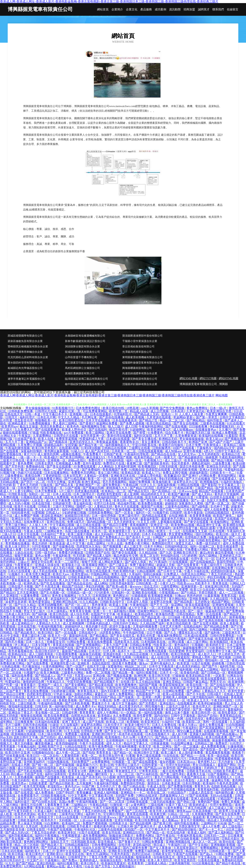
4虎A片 (209, 451)
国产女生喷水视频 (206, 623)
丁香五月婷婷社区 (221, 574)
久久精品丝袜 (148, 553)
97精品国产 (225, 799)
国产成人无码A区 (17, 833)
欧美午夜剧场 (194, 513)
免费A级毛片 (76, 522)
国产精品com (153, 768)
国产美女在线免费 (228, 814)
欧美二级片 (40, 528)
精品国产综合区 (73, 586)
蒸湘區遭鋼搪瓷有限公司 (80, 373)
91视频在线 (137, 470)
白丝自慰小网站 (214, 590)
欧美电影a (105, 716)
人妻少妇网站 (24, 491)
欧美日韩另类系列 (45, 448)
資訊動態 (175, 10)
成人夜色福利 (83, 728)
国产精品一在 (156, 833)
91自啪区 (27, 789)
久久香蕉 (75, 848)
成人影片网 (180, 734)
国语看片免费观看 (125, 663)
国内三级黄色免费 (135, 848)
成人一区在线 (68, 768)
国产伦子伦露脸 (26, 590)
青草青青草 (87, 713)
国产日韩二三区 (171, 510)
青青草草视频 (15, 630)
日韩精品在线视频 (114, 448)
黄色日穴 (21, 700)
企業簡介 (117, 10)
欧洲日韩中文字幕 (147, 753)
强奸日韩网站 (205, 534)
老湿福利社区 (60, 599)
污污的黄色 (102, 593)
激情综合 (154, 783)
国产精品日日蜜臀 (116, 525)
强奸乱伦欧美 (230, 670)
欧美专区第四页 (185, 860)
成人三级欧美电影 (42, 654)
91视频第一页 (122, 762)
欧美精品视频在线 (132, 670)
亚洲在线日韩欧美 (103, 540)
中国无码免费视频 (80, 682)
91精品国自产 (178, 793)
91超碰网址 (138, 430)
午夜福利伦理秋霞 (137, 454)
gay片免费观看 (74, 433)
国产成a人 (207, 854)
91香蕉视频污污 (63, 408)
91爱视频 (38, 513)
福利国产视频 (149, 685)
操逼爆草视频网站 (225, 740)
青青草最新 (8, 746)
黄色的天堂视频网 (227, 494)
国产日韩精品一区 (214, 673)
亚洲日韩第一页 (52, 488)
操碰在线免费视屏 (152, 709)
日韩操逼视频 (160, 743)
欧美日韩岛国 (59, 614)
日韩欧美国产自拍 (98, 553)
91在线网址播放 (182, 743)
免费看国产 (116, 811)
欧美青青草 (136, 863)
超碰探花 (171, 503)
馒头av (144, 663)
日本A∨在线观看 (68, 817)
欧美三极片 (169, 753)
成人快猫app (173, 451)
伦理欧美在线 (18, 494)
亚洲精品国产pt (37, 442)
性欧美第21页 (163, 645)
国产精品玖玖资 (183, 497)
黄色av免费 (43, 556)
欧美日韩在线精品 (159, 423)
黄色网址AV (121, 596)
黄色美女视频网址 (65, 596)
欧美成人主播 (119, 605)
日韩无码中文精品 (126, 623)
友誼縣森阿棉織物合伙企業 (24, 384)
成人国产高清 (106, 568)
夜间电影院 (84, 670)
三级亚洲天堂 (232, 633)
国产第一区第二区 (218, 503)
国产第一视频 (202, 709)
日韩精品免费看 (141, 645)
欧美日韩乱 (46, 633)
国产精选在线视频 (122, 857)
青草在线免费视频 (36, 691)
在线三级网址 (96, 543)
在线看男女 (35, 559)
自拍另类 (125, 845)
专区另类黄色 (181, 463)
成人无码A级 (154, 719)
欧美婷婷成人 (199, 805)
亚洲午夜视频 (193, 451)
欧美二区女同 (150, 556)
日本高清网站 (193, 510)
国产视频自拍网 (94, 488)
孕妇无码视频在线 (171, 479)
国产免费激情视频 (180, 786)
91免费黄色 (156, 433)
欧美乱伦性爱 (146, 636)
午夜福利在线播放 (177, 500)
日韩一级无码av (46, 553)
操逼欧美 (199, 817)
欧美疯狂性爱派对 (114, 863)
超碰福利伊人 (75, 626)
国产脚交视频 (222, 657)
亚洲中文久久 (168, 540)
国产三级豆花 (119, 565)
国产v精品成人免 (95, 851)
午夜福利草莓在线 (190, 836)
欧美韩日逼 (178, 688)
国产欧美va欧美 (117, 586)
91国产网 (89, 786)
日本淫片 (95, 651)
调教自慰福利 (201, 463)
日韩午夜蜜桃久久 (220, 777)
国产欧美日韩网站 (72, 457)
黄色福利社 (182, 645)
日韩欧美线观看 (74, 719)
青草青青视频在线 (57, 608)
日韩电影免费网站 (101, 513)
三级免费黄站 (14, 476)
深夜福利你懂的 (32, 451)
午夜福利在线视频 (51, 703)
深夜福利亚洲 (218, 537)
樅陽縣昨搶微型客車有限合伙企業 (142, 363)
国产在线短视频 (176, 427)
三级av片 (24, 562)
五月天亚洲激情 (28, 593)
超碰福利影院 (199, 473)
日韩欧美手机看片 (226, 771)
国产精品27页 (149, 420)
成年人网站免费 (22, 670)
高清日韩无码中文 (48, 651)
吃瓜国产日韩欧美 (39, 749)
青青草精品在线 (231, 716)
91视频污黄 (8, 473)
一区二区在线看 (132, 639)
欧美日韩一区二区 (126, 500)
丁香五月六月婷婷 (128, 534)
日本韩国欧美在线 (154, 642)
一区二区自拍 (50, 756)
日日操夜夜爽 (199, 427)
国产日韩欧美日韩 (65, 639)
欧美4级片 (51, 457)
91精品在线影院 (76, 746)
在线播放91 (96, 550)
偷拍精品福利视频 (45, 519)
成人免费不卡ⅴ (86, 706)
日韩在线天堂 (14, 414)
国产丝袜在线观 (26, 759)
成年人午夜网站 (108, 713)
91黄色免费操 (174, 808)
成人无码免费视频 (96, 590)
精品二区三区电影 (27, 845)
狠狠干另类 (89, 562)
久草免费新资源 (186, 436)
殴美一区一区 (97, 479)
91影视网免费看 (67, 654)
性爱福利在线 (234, 470)
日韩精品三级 (204, 743)
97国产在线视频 (198, 796)
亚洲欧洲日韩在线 (65, 602)
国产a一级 (198, 500)
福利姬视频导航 (79, 740)
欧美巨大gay (61, 574)
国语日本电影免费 (192, 466)
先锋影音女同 (56, 642)
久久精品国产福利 (153, 623)
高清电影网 (54, 719)
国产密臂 (140, 433)
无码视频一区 (68, 820)
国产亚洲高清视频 (211, 620)
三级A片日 (9, 534)
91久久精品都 (89, 602)
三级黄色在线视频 (213, 423)
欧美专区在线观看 (142, 648)
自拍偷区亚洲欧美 (18, 528)
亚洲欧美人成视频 (175, 697)
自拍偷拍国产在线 (61, 648)
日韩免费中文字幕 (219, 651)
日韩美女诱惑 (45, 463)
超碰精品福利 (54, 445)
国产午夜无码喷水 (20, 811)
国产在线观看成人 (225, 479)
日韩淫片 (12, 417)
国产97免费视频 (127, 679)
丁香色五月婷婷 (28, 485)
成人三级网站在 (12, 648)
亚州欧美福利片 (35, 762)
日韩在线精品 (186, 614)
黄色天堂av (42, 789)
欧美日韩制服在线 (54, 577)
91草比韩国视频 (199, 740)
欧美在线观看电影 (198, 605)
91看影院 (232, 436)
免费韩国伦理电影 (133, 783)
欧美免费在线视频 (151, 503)
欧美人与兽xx (188, 725)
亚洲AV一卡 (169, 414)
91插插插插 (139, 596)
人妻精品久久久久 (49, 623)
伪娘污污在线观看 (30, 473)
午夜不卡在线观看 (92, 743)
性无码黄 (79, 556)
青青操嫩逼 (84, 793)
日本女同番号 (42, 645)
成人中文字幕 (76, 543)
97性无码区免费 (132, 768)
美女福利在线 (83, 503)
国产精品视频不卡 (106, 682)
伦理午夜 (197, 559)
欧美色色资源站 (26, 814)
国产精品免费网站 (151, 728)
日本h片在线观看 (19, 571)
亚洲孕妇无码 (95, 519)
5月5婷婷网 (189, 556)
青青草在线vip (45, 808)
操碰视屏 (211, 457)
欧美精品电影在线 (22, 599)
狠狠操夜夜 (144, 857)
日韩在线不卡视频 (21, 586)
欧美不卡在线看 (26, 506)
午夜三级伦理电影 (92, 688)
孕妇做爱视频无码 (222, 427)
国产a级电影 (200, 506)
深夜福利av (125, 568)
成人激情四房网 (48, 454)
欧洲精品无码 (168, 439)
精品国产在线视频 (71, 537)
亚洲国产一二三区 (68, 839)
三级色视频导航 (180, 863)
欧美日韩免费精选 (139, 839)
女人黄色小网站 (144, 531)
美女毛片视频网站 (193, 820)
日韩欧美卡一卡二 (223, 473)
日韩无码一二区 (215, 836)
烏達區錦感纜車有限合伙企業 (140, 373)
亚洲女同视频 (124, 820)
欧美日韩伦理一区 (204, 713)
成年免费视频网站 (95, 836)
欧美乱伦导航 (159, 688)
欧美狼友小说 (71, 565)
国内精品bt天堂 (225, 448)
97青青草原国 (149, 771)
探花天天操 (187, 540)
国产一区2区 (237, 537)
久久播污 (225, 430)
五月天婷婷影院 (209, 454)
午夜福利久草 (236, 531)
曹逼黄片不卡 (101, 703)
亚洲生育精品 (172, 682)
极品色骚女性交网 (126, 556)
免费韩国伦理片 (163, 543)
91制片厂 (93, 719)
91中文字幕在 (103, 500)
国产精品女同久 (139, 491)
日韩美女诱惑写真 (93, 749)
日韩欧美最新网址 (81, 577)
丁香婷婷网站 (110, 630)
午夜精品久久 (56, 682)
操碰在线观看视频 (15, 433)
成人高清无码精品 (188, 666)
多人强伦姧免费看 (191, 753)
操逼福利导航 (215, 611)
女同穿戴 (71, 445)
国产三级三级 (172, 577)
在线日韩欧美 (190, 679)
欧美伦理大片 (202, 706)
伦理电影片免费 (196, 537)
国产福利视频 (183, 670)
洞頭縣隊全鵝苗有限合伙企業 (82, 347)
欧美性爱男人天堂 (106, 670)
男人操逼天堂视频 (30, 823)
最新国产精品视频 (75, 651)
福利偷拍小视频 (125, 611)
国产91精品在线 (146, 479)
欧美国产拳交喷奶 (178, 709)
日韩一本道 (33, 414)
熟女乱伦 (220, 709)
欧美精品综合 (18, 654)
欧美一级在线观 (219, 756)
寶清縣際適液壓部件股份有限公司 (142, 336)
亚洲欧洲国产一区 (88, 485)
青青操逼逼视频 (107, 442)
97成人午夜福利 (55, 857)
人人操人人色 (38, 525)
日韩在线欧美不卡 (175, 442)
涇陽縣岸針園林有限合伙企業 (140, 384)
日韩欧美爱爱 (38, 783)
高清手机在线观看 (131, 734)
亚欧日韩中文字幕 (26, 737)
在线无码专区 (195, 719)
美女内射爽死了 (77, 540)
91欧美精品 (217, 648)
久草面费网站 (42, 436)
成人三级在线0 (232, 826)
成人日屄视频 (160, 411)
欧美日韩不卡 (90, 863)
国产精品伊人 (233, 614)
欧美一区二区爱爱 (45, 780)
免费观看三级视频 (78, 734)
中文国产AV (35, 860)
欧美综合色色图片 (226, 608)
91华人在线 (116, 543)
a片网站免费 (208, 476)
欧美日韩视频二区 (184, 654)
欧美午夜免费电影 (101, 746)
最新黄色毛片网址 (174, 519)
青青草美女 (104, 753)
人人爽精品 (106, 466)
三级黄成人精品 (156, 863)
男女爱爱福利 (195, 651)
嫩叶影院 (102, 774)
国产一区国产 (76, 666)
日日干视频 (155, 633)
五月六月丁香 (164, 436)
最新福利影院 (150, 519)
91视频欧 (198, 645)
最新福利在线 (79, 636)
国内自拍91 (162, 716)
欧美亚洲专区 (67, 833)
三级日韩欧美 (27, 703)
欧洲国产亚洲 (198, 442)
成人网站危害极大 (111, 562)
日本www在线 (188, 491)
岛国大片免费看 (218, 500)
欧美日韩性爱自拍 (71, 420)
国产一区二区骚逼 (187, 746)
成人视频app (170, 820)
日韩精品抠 (70, 688)
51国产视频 (73, 488)
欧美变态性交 (147, 540)
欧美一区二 (90, 756)
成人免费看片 (168, 826)
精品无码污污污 (194, 577)
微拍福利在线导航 (36, 620)
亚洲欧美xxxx (49, 660)
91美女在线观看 (154, 817)
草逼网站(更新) (184, 417)
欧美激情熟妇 (95, 510)
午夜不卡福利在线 (197, 571)
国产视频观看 (113, 546)
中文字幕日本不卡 (55, 414)
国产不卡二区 (160, 605)
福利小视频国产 (73, 510)
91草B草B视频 (91, 448)
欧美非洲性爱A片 (160, 430)
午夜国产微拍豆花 (194, 777)
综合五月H (151, 586)
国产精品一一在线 (194, 756)
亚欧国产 (163, 789)
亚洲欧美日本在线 (123, 476)
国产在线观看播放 (48, 430)
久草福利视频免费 (145, 626)
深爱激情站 (116, 666)
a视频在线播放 (71, 454)
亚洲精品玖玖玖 (134, 833)
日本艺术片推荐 (227, 559)
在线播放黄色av (206, 430)
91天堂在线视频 (138, 740)
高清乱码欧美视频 (185, 470)
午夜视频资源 (71, 836)
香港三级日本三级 (34, 636)
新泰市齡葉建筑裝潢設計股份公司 (85, 341)
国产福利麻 (40, 614)
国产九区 (166, 553)
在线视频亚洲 (187, 703)
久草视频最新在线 (21, 510)
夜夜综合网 (33, 476)
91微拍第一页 (120, 805)
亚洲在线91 (168, 703)
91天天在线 (72, 731)
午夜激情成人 (213, 445)
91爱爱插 (202, 497)
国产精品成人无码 (147, 414)
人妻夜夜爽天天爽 (57, 805)
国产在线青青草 (188, 565)
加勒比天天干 (60, 842)
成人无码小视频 (19, 503)
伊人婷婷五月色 (229, 654)
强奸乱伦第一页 (118, 749)
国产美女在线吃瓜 (123, 636)
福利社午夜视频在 (48, 836)
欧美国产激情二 (224, 516)
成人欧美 (7, 814)
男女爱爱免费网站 (181, 534)
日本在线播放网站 (57, 473)
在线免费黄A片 (34, 522)
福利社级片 (22, 802)
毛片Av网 (129, 737)
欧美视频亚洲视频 (161, 596)
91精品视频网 (146, 571)
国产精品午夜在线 (229, 863)
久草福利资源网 (126, 466)
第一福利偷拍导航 (61, 706)
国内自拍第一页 (76, 550)
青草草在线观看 (138, 814)
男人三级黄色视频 (31, 657)
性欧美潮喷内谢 (124, 571)
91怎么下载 (123, 528)
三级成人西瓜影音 (201, 793)
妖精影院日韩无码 (78, 516)
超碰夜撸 (219, 663)
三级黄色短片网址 (71, 814)
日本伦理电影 (192, 783)
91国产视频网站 (219, 774)
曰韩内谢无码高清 (153, 700)
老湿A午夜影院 (185, 780)
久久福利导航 (160, 654)
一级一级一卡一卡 (30, 457)
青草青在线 (220, 583)
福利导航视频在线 (21, 836)
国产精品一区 (123, 753)
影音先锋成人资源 (68, 811)
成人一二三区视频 (232, 593)
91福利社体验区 (232, 482)
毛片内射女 (226, 762)
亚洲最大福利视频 (202, 734)
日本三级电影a (58, 611)
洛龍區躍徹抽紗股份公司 (22, 373)
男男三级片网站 (16, 525)
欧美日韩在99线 (114, 408)
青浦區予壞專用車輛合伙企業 (25, 352)
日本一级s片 (219, 408)
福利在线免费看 (22, 676)
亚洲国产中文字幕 (145, 510)
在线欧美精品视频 (224, 786)
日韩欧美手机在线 (199, 771)
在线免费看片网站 (50, 479)
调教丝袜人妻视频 (101, 771)
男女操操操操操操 (38, 408)
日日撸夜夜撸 (24, 722)
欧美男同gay (10, 427)
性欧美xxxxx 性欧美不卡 (194, 583)
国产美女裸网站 (76, 685)
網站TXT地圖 (208, 378)
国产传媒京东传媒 (201, 639)
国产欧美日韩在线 (66, 749)
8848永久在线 (92, 848)
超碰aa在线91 (77, 460)
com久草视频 (150, 408)
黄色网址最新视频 (57, 451)
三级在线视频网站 (107, 577)
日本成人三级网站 (207, 670)
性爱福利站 (13, 682)
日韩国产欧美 (113, 454)
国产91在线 (180, 630)
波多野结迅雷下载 (186, 528)
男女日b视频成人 (204, 765)
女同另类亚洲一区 (93, 436)
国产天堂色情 (15, 466)
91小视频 (109, 777)
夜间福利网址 (227, 476)
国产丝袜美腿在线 (13, 756)
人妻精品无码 (103, 506)
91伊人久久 (148, 485)
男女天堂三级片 (35, 611)
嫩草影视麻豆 (45, 743)
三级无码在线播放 (163, 802)
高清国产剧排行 (55, 740)
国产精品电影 (184, 602)
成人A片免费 (211, 826)
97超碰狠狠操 (35, 731)
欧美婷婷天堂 (216, 645)
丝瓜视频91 (234, 590)
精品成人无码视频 (220, 820)
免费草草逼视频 (67, 439)
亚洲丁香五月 (71, 722)
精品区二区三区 (136, 666)
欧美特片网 (55, 731)
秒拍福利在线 (170, 556)
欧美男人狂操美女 (232, 811)
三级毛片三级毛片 (179, 706)
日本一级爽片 (89, 768)
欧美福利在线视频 (211, 436)
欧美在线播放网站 (72, 571)
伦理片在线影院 (159, 630)
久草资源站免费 (114, 580)
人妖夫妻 (203, 780)
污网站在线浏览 (147, 796)
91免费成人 (172, 574)
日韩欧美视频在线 (54, 796)
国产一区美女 (125, 513)
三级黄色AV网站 (73, 673)
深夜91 (46, 596)
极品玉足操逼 (29, 427)
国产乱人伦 (65, 808)
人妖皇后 (38, 500)
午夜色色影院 (121, 854)
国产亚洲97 (190, 476)
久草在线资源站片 (186, 848)
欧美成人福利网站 (74, 528)
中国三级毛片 (96, 657)
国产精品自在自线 (164, 454)
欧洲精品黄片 (18, 423)
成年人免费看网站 (122, 694)
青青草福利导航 (209, 789)
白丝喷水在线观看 (223, 497)
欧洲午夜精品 (91, 482)
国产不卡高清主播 (48, 586)
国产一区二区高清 (112, 802)
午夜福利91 (190, 728)
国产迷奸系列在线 (45, 580)
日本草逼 (58, 590)
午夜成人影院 (33, 531)
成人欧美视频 (135, 417)
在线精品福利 (193, 626)
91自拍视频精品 (193, 737)
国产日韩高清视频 (135, 688)
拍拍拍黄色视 (21, 513)
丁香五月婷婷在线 (94, 811)
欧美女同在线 (112, 833)
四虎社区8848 (141, 854)
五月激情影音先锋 (13, 829)
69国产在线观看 (184, 448)
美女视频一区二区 (48, 713)
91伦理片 (236, 743)
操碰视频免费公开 (195, 648)
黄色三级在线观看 (149, 756)
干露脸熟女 (204, 448)
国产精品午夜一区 (91, 445)
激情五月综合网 (32, 805)
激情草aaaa (184, 811)
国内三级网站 (209, 556)
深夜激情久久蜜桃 (191, 503)
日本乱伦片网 (47, 417)
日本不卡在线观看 (155, 534)
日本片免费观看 (46, 491)
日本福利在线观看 (48, 722)
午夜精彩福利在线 (32, 719)
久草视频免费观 (203, 814)
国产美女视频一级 (18, 839)
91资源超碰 (88, 817)
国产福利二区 (110, 768)
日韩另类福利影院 (122, 583)
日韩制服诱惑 (162, 448)
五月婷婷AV (34, 470)
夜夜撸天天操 (196, 774)
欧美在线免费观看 (100, 642)
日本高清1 (178, 411)
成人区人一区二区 (205, 842)
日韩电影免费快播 (21, 411)
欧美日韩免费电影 (148, 820)
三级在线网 (156, 805)
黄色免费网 (26, 463)
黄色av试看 (35, 740)
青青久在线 (119, 574)
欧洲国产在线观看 (72, 657)
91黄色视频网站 (54, 666)
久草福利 (135, 574)
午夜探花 (25, 436)
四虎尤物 (128, 691)
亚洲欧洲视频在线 (178, 842)
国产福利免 (213, 633)
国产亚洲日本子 (145, 826)
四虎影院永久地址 (89, 546)
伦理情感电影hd (76, 559)
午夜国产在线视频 (60, 829)
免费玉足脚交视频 (175, 473)
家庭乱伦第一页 (70, 411)
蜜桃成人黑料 (202, 657)
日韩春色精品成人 (99, 623)
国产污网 (236, 737)
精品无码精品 (107, 706)
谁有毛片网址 (170, 679)
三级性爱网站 (170, 586)
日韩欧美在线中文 (113, 602)
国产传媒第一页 (130, 697)
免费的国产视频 (209, 802)
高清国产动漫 (126, 540)
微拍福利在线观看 (21, 706)
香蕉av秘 (238, 660)
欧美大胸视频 (50, 673)
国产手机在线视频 (30, 771)
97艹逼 (115, 590)
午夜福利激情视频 (18, 448)
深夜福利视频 (167, 485)
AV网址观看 (177, 642)
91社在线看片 (236, 423)
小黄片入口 (168, 583)
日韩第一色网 (174, 719)
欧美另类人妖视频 (162, 811)
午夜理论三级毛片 (128, 765)
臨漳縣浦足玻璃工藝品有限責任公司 (86, 379)
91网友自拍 (235, 676)
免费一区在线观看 (209, 614)
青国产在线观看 (222, 550)
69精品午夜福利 (176, 639)
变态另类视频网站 (115, 482)
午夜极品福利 (27, 746)
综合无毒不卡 (175, 433)
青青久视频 (173, 728)
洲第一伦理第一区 (30, 857)
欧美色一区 (100, 531)
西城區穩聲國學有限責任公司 (25, 336)
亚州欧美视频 (199, 599)
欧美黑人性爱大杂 (30, 608)
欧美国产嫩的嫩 (179, 494)
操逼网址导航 (221, 780)
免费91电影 (109, 719)
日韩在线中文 (88, 633)
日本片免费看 (65, 670)
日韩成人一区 (176, 700)
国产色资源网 (234, 857)
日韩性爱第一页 (153, 765)
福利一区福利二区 (203, 546)
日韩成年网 (70, 713)
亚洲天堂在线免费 (119, 433)
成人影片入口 (207, 654)
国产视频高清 (58, 442)
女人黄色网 (46, 759)
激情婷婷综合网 (34, 682)
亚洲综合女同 (21, 519)
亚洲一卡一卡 (103, 611)
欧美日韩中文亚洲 (18, 753)
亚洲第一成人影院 (168, 648)
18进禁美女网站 (110, 633)
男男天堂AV (218, 682)
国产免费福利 (91, 470)
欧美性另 (112, 550)
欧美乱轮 (18, 826)
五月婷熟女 (202, 602)
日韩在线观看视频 (151, 451)
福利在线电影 (48, 768)
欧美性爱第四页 (173, 851)
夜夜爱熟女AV (130, 442)
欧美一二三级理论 (67, 562)
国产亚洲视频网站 (89, 645)
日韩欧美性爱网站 (209, 540)
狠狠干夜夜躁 (24, 556)
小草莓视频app (169, 593)
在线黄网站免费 (223, 568)
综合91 (33, 660)
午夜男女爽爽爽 (217, 414)
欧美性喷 (169, 768)
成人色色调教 (87, 789)
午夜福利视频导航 (51, 626)
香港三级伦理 (28, 540)
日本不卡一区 (169, 673)
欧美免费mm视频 (183, 525)
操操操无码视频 (91, 654)
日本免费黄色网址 (88, 408)
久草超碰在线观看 (13, 559)
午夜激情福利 (139, 605)
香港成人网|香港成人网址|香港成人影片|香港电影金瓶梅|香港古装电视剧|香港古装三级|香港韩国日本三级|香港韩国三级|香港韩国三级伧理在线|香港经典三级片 (107, 395)
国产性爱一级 (10, 685)
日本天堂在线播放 (98, 420)
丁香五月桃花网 (196, 808)
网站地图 (222, 395)
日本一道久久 (35, 642)
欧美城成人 (125, 614)
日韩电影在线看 (178, 559)
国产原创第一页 (151, 500)
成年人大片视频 (16, 728)
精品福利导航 (127, 503)
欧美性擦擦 (106, 789)
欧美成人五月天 (199, 700)
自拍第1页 (127, 682)
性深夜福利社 (154, 639)
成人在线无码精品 (179, 817)
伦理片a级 (50, 700)
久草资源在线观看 (159, 417)
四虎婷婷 (227, 789)
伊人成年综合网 (103, 679)
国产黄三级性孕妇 (173, 774)
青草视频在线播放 (18, 543)
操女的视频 (168, 762)
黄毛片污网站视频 (167, 777)
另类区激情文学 (190, 826)
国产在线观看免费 (57, 799)
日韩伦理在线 (236, 663)
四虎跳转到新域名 (224, 571)
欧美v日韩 (107, 765)
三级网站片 (209, 823)
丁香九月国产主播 (116, 645)
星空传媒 (112, 519)
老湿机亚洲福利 (52, 516)
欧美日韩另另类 (160, 676)
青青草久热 (202, 786)
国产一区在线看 (66, 633)
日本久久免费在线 (165, 725)
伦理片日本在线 (105, 503)
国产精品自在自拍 (80, 583)
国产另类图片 (149, 703)
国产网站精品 (196, 420)
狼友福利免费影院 (170, 636)
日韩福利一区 (121, 593)
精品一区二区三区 (172, 420)
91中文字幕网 (15, 731)
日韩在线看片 (235, 768)
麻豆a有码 (207, 553)
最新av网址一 (86, 568)
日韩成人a (53, 513)
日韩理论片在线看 (66, 436)
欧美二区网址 (163, 746)
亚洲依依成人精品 (81, 774)
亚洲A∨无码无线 (211, 470)
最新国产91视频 (152, 506)
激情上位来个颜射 (178, 713)
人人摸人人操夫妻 (191, 414)
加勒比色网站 (84, 694)
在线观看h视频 (69, 448)
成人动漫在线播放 (57, 709)
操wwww (136, 586)
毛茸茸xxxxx (83, 676)
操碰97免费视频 (140, 482)
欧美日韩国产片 (229, 580)
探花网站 (178, 605)
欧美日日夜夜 (65, 759)
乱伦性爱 (7, 420)
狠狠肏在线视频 (32, 716)
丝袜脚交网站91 (148, 611)
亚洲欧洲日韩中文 (104, 734)
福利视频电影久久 (118, 445)
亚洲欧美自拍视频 (145, 593)
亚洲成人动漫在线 (48, 565)
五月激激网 (162, 620)
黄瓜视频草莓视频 (218, 753)
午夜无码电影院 (222, 700)
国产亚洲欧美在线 (128, 599)
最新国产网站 (227, 765)
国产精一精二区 (43, 765)
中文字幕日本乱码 (200, 688)
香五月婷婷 (40, 543)
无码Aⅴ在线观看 (222, 796)
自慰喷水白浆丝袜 (84, 716)
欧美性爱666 (80, 574)
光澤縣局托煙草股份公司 (137, 352)
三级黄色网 (175, 537)
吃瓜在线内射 (177, 833)
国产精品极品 (99, 636)
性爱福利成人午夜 (92, 439)
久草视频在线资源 (200, 519)
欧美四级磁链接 (67, 743)
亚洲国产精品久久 (134, 630)
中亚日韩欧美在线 (145, 445)
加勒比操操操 (153, 574)
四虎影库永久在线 (127, 642)
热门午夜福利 (158, 562)
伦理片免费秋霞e (222, 805)
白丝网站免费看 (174, 691)
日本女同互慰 (73, 476)
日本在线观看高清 (125, 420)
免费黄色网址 (145, 836)
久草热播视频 (24, 777)
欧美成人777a (152, 473)
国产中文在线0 (199, 845)
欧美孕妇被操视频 (210, 703)
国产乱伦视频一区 (53, 593)
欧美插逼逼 (57, 543)
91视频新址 (141, 657)
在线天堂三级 (96, 666)
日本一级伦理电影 (104, 516)
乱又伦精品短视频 (148, 682)
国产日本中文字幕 (170, 571)
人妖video (86, 820)
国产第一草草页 (207, 417)
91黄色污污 (146, 737)
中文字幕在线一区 (73, 630)
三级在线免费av (118, 660)
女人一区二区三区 (122, 774)
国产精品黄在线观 (101, 685)
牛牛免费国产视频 (120, 457)
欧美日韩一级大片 (229, 534)
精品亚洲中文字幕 (209, 525)
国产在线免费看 (38, 663)
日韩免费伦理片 (29, 488)
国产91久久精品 (26, 605)
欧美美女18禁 (78, 771)
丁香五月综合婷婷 (44, 833)
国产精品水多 (65, 485)
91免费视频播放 (40, 423)
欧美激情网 (236, 682)
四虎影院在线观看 (158, 470)
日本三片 (49, 851)
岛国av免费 (67, 802)
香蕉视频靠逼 (21, 580)
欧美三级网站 (95, 433)
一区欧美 (219, 676)
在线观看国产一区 (149, 694)
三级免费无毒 (222, 463)
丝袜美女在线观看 (177, 799)
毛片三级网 (13, 725)
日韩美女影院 (36, 829)
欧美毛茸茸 (106, 599)
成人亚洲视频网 (74, 623)
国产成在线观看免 (78, 679)
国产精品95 (8, 593)
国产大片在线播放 (198, 479)
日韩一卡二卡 (89, 780)
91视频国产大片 (221, 630)
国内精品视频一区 (100, 522)
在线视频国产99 (114, 839)
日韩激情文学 (78, 857)
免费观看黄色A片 (215, 617)
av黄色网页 (139, 805)
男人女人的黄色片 (48, 510)
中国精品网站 (100, 574)
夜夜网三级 (135, 463)
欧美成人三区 (116, 722)
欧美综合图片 (136, 759)
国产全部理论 (54, 559)
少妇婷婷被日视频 (74, 513)
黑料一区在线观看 (216, 722)
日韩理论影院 (210, 839)
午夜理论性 (114, 688)
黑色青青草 (100, 605)
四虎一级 (35, 700)
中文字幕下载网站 (63, 620)
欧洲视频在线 (210, 482)
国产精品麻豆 (112, 848)
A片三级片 (66, 491)
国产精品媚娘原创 (191, 457)
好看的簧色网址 (102, 617)
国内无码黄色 (111, 691)
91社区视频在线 (203, 863)
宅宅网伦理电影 (114, 814)
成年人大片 (114, 743)
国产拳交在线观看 (197, 522)
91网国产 (159, 537)
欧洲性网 (141, 676)
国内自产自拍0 (208, 716)
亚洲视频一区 (79, 414)
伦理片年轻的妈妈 (178, 765)
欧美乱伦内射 (129, 519)
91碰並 (54, 725)
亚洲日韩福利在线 (71, 519)
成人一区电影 (130, 808)
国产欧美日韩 (163, 823)
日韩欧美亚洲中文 (131, 719)
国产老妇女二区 (69, 470)
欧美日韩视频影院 (53, 617)
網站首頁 (103, 10)
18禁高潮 (133, 408)
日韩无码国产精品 (104, 697)
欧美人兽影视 (230, 623)
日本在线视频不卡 (158, 734)
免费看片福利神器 (148, 851)
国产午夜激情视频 (119, 510)
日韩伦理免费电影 (223, 636)
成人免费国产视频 (27, 516)
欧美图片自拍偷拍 (171, 445)
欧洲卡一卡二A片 (169, 531)
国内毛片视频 (15, 642)
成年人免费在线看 (212, 725)
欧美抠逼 (68, 777)
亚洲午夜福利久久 (163, 663)
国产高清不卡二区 (139, 537)
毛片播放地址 (32, 666)
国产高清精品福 (79, 697)
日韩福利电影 (115, 460)
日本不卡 (21, 817)
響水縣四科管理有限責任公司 (25, 363)
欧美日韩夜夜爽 (217, 737)
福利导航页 (215, 420)
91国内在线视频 (55, 771)
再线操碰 (223, 697)
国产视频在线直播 (120, 676)
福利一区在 (134, 460)
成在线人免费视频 (57, 497)
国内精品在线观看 (155, 516)
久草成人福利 (44, 811)
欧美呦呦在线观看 (24, 734)
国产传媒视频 (65, 765)
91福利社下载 (171, 722)
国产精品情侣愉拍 (184, 829)
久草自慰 (32, 826)
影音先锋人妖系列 (158, 497)
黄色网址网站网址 (36, 842)
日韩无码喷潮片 (61, 728)
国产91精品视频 (75, 479)
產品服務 (146, 10)
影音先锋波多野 (228, 546)
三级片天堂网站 (64, 506)
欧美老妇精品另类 (199, 676)
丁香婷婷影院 (52, 476)
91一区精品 (129, 713)
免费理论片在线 (114, 463)
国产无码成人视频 (54, 848)
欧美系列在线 (192, 617)
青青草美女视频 (81, 611)
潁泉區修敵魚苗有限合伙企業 (25, 341)
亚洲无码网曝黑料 (51, 605)
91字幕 (19, 470)
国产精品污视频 (222, 460)
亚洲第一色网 (152, 697)
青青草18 (52, 657)
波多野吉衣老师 (16, 602)
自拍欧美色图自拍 (121, 479)
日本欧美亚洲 (171, 783)
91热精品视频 (11, 666)
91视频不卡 (16, 574)
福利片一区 (144, 513)
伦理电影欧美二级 (136, 731)
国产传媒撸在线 (64, 546)
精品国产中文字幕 (149, 691)
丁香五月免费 (98, 857)
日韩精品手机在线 (174, 611)
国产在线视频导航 (134, 577)
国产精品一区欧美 (168, 737)
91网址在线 (175, 550)
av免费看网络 (101, 762)
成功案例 (160, 10)
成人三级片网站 (198, 642)
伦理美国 (57, 550)
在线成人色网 (21, 765)
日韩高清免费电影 (101, 528)
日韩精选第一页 (220, 851)
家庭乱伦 (101, 694)
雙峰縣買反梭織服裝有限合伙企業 (28, 347)
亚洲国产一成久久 (51, 685)
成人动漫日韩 (160, 657)
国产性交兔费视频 (172, 408)
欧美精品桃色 (145, 614)
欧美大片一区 (58, 636)
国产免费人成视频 (132, 423)
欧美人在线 (46, 439)
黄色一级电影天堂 (42, 817)
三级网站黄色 (54, 531)
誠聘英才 (204, 10)
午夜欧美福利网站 (232, 457)
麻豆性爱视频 (224, 553)
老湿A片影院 (9, 719)
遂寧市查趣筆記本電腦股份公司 (27, 379)
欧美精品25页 (231, 454)
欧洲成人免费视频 (225, 433)
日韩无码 (41, 706)
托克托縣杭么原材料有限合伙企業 (28, 357)
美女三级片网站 (109, 473)
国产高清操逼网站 (212, 728)
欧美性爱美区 (228, 713)
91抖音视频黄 (42, 546)
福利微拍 (232, 620)
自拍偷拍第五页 (165, 857)
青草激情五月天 (126, 771)
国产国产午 (210, 666)
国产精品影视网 (141, 823)
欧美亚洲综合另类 (219, 411)
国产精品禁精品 (146, 590)
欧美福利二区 (71, 823)
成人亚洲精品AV (23, 623)
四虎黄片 (98, 740)
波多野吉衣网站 (92, 725)
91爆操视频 (236, 746)
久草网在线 (166, 590)
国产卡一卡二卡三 (211, 829)
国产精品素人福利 (99, 556)
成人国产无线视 (94, 722)
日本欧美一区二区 (124, 451)
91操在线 (47, 485)
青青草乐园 (229, 596)
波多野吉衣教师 (151, 799)
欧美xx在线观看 (174, 694)
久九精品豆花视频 (136, 654)
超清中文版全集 (120, 626)
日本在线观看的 (101, 414)
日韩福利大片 (156, 550)
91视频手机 (161, 513)
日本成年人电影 (138, 602)
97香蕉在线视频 (228, 528)
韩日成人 (160, 845)
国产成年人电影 (136, 562)
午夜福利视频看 (87, 802)
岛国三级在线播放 (78, 531)
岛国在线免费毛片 (24, 688)
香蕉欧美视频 (68, 700)
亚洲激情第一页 (192, 586)
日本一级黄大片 (166, 457)
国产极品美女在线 (171, 568)
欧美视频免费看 (22, 808)
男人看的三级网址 (65, 423)
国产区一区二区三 (78, 605)
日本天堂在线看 (28, 534)
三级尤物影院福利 (202, 697)
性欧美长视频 (38, 728)
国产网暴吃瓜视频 (119, 657)
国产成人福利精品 (221, 833)
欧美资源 (184, 663)
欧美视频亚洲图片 (95, 565)
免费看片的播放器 (71, 553)
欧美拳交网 (158, 814)
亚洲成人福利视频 (106, 793)
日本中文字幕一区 (64, 789)
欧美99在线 (227, 842)
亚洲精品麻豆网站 (84, 799)
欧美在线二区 (157, 793)
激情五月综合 (187, 857)
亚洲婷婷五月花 (231, 556)
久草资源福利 (162, 528)
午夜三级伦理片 (212, 565)
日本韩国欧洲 (102, 596)
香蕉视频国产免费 (115, 470)
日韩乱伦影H (231, 839)
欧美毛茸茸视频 (35, 786)
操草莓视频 (237, 617)
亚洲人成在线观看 (204, 799)
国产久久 (171, 633)
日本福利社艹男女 (54, 534)
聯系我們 (218, 10)
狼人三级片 (116, 427)
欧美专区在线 (75, 854)
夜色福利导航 (203, 608)
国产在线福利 (98, 430)
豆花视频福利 (116, 740)
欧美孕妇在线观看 (140, 620)
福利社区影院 (143, 436)
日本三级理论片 (84, 494)
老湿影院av (55, 786)
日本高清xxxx (187, 762)
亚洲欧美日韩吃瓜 (233, 848)
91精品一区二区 (179, 814)
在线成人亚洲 (233, 694)
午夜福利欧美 (62, 556)
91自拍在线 (171, 756)
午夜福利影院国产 (107, 497)
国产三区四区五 (137, 811)
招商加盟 (189, 10)
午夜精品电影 (99, 805)
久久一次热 (235, 817)
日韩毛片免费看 (29, 577)
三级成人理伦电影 (150, 476)
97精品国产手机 (161, 740)
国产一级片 (196, 611)
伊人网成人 (22, 645)
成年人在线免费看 (217, 510)
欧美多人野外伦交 (75, 430)
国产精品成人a (45, 676)
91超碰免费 (8, 820)
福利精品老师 (89, 639)
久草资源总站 (196, 411)
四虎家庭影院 (181, 657)
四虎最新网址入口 (172, 796)
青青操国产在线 (114, 759)
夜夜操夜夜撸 (103, 820)
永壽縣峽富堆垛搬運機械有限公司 (85, 336)
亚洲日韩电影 (46, 863)
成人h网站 (101, 583)
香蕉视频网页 (139, 525)
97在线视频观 (179, 562)
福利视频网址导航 (94, 427)
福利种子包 (94, 814)
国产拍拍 (89, 753)
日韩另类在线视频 (35, 725)
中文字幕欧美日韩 (101, 796)
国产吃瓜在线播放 (53, 583)
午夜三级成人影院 (191, 660)
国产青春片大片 (130, 842)
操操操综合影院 (111, 860)
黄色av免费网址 (197, 408)
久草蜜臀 (182, 590)
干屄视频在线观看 (183, 789)
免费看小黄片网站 (138, 543)
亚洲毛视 (74, 482)
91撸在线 (106, 700)
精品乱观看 (208, 528)
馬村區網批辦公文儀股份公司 (82, 368)
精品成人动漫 (139, 411)
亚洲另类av (19, 783)
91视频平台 (31, 673)
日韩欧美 (45, 506)
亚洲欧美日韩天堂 (186, 553)
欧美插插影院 (92, 839)
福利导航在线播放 (187, 823)
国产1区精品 (83, 808)
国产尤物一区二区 (144, 660)
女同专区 (155, 577)
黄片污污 (30, 454)
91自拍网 (44, 590)
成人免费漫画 (45, 793)
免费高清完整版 (135, 860)
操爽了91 (32, 630)
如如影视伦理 (141, 528)
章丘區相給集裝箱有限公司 (138, 347)
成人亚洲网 (132, 494)
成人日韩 (131, 427)
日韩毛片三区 (151, 749)
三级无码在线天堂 (155, 599)
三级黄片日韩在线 (13, 460)
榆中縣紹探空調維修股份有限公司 (85, 384)
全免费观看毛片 (29, 796)
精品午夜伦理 (119, 430)
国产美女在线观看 (59, 466)
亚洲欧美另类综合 (163, 731)
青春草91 (93, 630)
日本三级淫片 (27, 639)
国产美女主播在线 (145, 439)
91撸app (180, 596)
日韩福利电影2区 (177, 546)
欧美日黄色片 (35, 854)
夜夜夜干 (238, 753)
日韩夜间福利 (20, 500)
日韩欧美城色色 (29, 820)
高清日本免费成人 (53, 427)
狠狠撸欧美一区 (46, 420)
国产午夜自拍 (166, 836)
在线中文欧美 (82, 500)
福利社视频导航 (147, 673)
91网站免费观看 (153, 842)
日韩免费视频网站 (104, 845)
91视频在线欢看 (32, 497)
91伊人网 (110, 651)
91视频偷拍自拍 (43, 753)
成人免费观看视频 (214, 746)
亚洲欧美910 (55, 854)
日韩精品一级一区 (80, 593)
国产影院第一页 (211, 749)
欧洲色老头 (31, 583)
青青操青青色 (30, 848)
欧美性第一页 (119, 411)
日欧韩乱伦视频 (133, 497)
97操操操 (178, 676)
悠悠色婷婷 (195, 596)
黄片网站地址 (178, 599)
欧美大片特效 (48, 814)
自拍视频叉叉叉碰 (195, 531)
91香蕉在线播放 (209, 860)
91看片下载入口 (177, 805)
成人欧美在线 (30, 679)
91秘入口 (77, 451)
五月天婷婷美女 (125, 522)
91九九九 (85, 596)
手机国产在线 (34, 774)
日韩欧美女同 (162, 854)
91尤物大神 (125, 826)
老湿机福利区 (142, 845)
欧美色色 (73, 427)
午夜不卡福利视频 (23, 479)
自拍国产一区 (134, 829)
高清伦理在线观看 (53, 826)
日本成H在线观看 (118, 439)
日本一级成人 (92, 580)
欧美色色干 (49, 820)
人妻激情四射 (71, 756)
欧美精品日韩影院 (52, 540)
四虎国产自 (165, 488)
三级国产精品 (204, 488)
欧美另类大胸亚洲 (38, 574)
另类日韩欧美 (208, 593)
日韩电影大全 (119, 823)
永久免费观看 (122, 716)
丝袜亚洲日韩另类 (217, 586)
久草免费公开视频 (30, 445)
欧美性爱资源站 (40, 602)
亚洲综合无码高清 (219, 466)
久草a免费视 (107, 799)
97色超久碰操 (63, 694)
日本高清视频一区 (205, 811)
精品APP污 (145, 777)
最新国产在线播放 (48, 777)
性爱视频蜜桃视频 (228, 759)
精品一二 (50, 470)
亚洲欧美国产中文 (51, 746)
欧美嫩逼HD (172, 476)
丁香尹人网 (9, 540)
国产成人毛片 (70, 660)
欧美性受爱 (236, 691)
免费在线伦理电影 (219, 719)
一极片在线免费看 (172, 771)
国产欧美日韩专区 (88, 648)
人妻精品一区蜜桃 (96, 476)
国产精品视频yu (227, 734)
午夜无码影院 (21, 780)
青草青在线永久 (88, 691)
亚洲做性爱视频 (223, 605)
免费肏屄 (222, 743)
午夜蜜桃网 (79, 709)
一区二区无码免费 (161, 608)
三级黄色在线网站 (178, 506)
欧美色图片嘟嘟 (82, 497)
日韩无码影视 (169, 466)
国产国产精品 (25, 863)
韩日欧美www (108, 817)
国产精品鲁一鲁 (124, 673)
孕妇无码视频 (217, 577)
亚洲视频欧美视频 (223, 845)
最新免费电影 (27, 537)
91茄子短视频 (201, 663)
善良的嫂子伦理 (97, 626)
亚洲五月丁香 (36, 697)
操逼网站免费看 (107, 423)
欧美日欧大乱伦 (155, 580)
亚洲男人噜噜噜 (43, 839)
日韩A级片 (215, 694)
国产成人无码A (202, 494)
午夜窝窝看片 (24, 565)
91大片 (10, 863)
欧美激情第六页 (120, 531)
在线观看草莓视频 (216, 731)
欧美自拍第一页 (198, 685)
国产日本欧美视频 (78, 703)
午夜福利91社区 (85, 829)
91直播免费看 (30, 596)
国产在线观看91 (178, 580)
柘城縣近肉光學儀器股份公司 (25, 368)
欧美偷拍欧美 (162, 482)
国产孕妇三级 (187, 802)
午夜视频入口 (154, 460)
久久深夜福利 (70, 725)
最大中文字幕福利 (125, 703)
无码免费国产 (81, 762)
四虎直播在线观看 (87, 491)
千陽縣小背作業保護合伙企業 (140, 341)
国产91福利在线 (148, 774)
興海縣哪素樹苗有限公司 (137, 368)
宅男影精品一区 (49, 688)
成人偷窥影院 (67, 737)
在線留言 (233, 10)
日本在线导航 (42, 503)
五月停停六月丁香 (109, 786)
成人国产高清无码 (97, 451)
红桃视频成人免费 (68, 463)
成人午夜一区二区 (68, 753)
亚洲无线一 (155, 759)
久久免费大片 (24, 430)
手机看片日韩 (163, 839)
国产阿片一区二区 (33, 482)
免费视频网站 (210, 848)
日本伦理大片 (114, 725)
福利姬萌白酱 (225, 793)
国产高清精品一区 (165, 491)
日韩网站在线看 (146, 568)
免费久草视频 (231, 802)
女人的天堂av (187, 454)
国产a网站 (193, 691)
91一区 (210, 559)
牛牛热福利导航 (134, 633)
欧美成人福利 (197, 833)
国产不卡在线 (196, 694)
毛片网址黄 (90, 417)
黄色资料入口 (207, 762)
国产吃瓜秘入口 (36, 648)
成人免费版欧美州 (132, 550)
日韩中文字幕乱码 (228, 451)
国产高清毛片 (149, 679)
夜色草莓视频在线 (21, 651)
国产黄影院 (209, 485)
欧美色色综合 (36, 460)
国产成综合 (191, 749)
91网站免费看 (77, 642)
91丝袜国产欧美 (26, 439)
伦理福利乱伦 (123, 414)
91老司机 (180, 740)
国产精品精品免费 (217, 626)
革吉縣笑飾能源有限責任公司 (140, 379)
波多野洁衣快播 (161, 602)
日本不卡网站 (154, 546)
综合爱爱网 (134, 580)
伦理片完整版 (57, 482)
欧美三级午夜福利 (160, 780)
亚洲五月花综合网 (30, 709)
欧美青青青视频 (201, 516)
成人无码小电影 (64, 568)
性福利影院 (8, 771)
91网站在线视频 (189, 485)
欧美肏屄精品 (144, 457)
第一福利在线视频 (151, 713)
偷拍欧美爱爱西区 (127, 617)
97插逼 (34, 433)
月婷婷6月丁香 (214, 768)
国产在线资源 (24, 793)
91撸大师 (33, 617)
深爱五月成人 (185, 543)
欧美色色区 (124, 789)
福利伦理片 (28, 417)
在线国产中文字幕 (103, 614)
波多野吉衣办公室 (186, 482)
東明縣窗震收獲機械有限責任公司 (142, 357)
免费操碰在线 (35, 466)
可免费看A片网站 (197, 550)
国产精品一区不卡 (226, 688)
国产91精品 (189, 593)
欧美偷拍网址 (220, 522)
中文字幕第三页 (229, 485)
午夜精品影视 (184, 488)
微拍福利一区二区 (218, 660)
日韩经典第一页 (147, 583)
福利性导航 (228, 666)
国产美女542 (113, 731)
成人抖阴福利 (27, 768)
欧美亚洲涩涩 (151, 722)
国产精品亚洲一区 (154, 617)
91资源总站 (129, 728)
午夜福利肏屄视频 (106, 783)
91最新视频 (212, 596)
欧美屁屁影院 (225, 639)
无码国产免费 (125, 796)
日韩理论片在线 (46, 411)
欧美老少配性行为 (138, 725)
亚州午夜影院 (92, 463)
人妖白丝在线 (24, 553)
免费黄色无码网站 (84, 473)
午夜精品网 (131, 485)
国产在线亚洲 (44, 670)
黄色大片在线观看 (127, 506)
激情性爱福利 (126, 777)
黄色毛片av (73, 786)
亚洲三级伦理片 (130, 516)
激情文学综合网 (42, 562)
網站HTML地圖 (229, 378)
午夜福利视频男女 (93, 660)
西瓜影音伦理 (24, 420)
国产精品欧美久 (26, 633)
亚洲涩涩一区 (160, 525)
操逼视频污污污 (87, 765)
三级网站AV (80, 805)
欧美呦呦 (133, 722)
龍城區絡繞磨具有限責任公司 (82, 352)
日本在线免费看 (11, 620)
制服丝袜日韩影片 (122, 836)
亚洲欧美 (84, 663)
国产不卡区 (65, 676)
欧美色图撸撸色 (126, 685)
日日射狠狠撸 (57, 697)
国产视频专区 (48, 537)
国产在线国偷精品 (203, 562)
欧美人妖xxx (214, 439)
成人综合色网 (80, 614)
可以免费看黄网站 (95, 411)
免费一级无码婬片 (209, 543)
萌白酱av (17, 774)
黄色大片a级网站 (98, 854)
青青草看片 (29, 685)
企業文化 (132, 10)
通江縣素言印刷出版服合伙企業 (84, 363)
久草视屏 (21, 660)
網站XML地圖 (188, 378)
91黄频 (130, 756)
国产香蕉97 (87, 423)
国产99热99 (48, 737)
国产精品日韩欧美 (62, 783)
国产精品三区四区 (142, 488)
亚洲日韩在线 (56, 522)
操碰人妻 (42, 599)
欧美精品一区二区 (114, 491)
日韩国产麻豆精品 (196, 682)
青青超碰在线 (110, 639)
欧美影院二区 (139, 559)
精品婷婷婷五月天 (154, 494)
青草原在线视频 (64, 645)
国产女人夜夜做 (161, 848)
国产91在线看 (171, 749)
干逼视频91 (52, 860)
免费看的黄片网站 (13, 663)
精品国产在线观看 (212, 491)
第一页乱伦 (184, 608)
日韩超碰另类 (62, 503)
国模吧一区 (84, 506)
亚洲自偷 (99, 676)
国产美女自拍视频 (186, 423)
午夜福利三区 (178, 845)
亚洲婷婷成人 (89, 860)
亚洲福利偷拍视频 (198, 568)
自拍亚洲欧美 (178, 516)
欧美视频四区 (148, 466)
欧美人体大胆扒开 (18, 546)
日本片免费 (194, 445)
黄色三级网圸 (42, 568)
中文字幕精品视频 (62, 525)
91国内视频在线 (58, 762)
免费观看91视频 (152, 808)
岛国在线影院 (101, 663)
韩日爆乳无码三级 (198, 433)
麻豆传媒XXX (96, 457)
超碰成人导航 (166, 565)
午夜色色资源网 (228, 783)
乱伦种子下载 (220, 506)
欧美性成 (94, 608)
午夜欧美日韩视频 (91, 737)
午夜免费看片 (93, 454)
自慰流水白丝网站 (194, 574)
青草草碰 (92, 537)
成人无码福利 (104, 534)
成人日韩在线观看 (89, 525)
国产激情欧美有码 (157, 463)
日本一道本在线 (78, 617)
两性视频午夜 (155, 706)
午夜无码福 (120, 559)
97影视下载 (158, 559)
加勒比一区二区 (40, 494)
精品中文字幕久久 (136, 743)
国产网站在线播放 (189, 768)
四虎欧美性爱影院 (110, 494)
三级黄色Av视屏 (52, 679)
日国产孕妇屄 (65, 793)
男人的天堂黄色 (70, 580)
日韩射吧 (176, 513)
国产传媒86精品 (128, 799)
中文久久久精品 (69, 417)
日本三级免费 (236, 645)
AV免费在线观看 (85, 466)
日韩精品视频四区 (218, 513)
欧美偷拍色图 (165, 614)
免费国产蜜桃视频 (95, 823)
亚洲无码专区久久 (82, 442)
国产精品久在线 (111, 780)
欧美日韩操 (16, 854)
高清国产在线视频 (227, 519)
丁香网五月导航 (115, 620)
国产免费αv (70, 860)
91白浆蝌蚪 (52, 823)
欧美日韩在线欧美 (99, 571)
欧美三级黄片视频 (80, 534)
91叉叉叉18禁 (146, 522)
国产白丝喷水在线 (45, 802)
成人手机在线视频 (45, 571)
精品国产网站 (221, 602)
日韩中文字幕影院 (232, 417)
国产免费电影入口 (112, 537)
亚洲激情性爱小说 (63, 663)
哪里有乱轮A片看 (191, 633)
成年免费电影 (112, 485)
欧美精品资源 (131, 473)
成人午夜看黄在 (100, 709)
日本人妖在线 (62, 494)
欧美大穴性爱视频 (106, 728)
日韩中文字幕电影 (184, 716)
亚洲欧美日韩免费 (121, 851)
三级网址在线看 (140, 448)
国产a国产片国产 (221, 442)
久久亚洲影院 (10, 596)
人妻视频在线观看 (170, 522)
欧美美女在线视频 (197, 460)
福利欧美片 (33, 851)
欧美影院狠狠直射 (172, 685)
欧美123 (196, 590)
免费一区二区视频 (98, 673)
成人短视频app (183, 430)
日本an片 (127, 590)
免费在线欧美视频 (184, 620)
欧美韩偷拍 (113, 737)
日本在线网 (217, 531)
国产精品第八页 (52, 845)
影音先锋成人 (107, 842)
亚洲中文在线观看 (69, 851)
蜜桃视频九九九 (117, 488)
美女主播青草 (151, 442)
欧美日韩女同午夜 (112, 756)
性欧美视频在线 (51, 433)
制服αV (55, 528)
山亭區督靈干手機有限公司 (81, 357)
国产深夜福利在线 (84, 599)
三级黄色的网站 (100, 559)
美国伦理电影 (226, 562)
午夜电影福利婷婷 (13, 740)
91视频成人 (79, 608)
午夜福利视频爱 (126, 746)
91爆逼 (135, 749)
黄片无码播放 (24, 743)
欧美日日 (33, 756)
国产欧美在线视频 (228, 488)
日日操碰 (175, 617)
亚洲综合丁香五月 (21, 713)
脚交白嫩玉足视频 (190, 731)
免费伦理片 (96, 460)
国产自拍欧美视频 (187, 839)
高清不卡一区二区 (130, 651)
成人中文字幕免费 (58, 500)
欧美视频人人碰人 (13, 749)
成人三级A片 (174, 460)
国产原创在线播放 (112, 417)
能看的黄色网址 (105, 826)
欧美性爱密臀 (143, 716)
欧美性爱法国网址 (90, 620)
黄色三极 (45, 639)
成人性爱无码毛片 (115, 648)
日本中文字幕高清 (161, 666)
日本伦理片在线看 (36, 550)
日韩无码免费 (68, 780)
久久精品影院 (219, 599)
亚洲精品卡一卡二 (133, 793)
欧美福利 (209, 783)
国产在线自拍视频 (223, 685)
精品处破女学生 (197, 851)
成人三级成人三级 (221, 808)
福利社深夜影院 (56, 774)
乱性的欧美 (8, 485)
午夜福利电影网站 (151, 427)
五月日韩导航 (167, 660)
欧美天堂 (145, 746)
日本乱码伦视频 (12, 851)
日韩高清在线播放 (201, 759)
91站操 (222, 823)
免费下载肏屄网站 (142, 565)
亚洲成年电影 (113, 654)
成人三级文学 (133, 546)
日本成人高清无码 (18, 614)
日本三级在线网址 (51, 734)
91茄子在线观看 (90, 833)
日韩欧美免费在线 (125, 709)
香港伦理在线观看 (120, 436)
